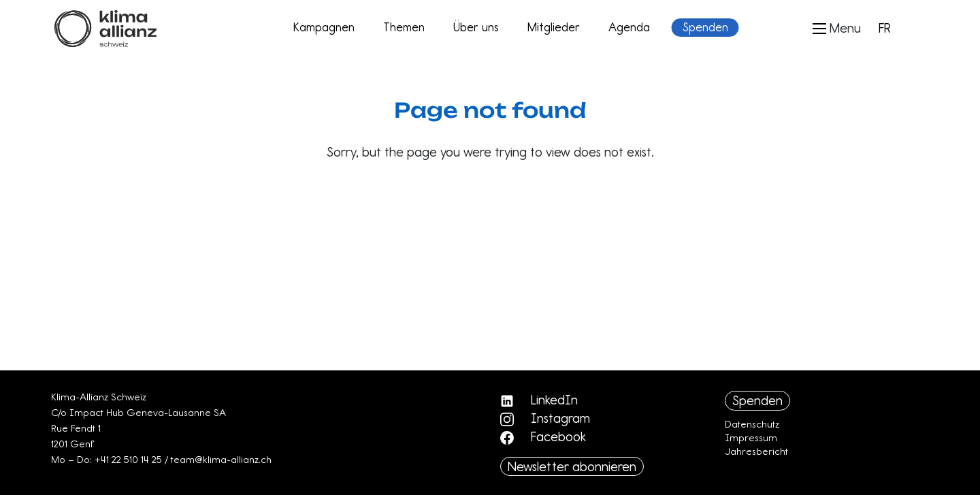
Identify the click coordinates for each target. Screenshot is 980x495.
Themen (404, 27)
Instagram (545, 418)
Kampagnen (324, 27)
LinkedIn (539, 400)
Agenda (629, 27)
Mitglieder (554, 27)
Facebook (543, 436)
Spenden (705, 27)
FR (885, 28)
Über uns (476, 27)
